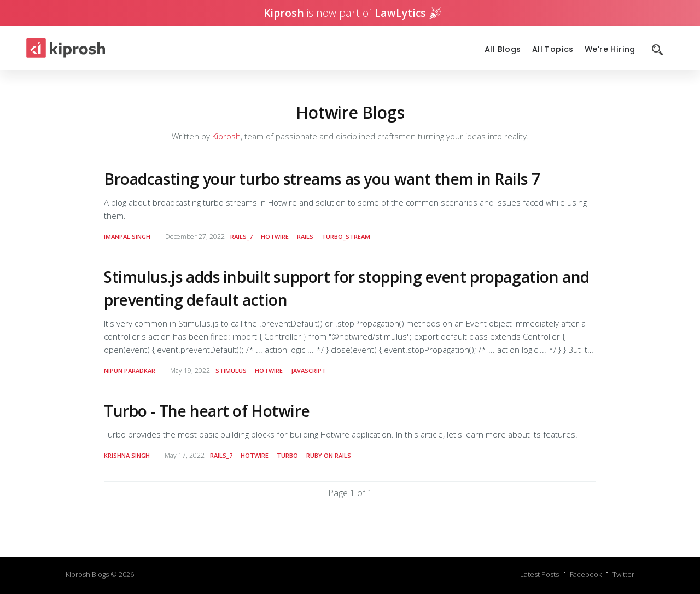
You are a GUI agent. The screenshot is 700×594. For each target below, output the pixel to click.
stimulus (231, 371)
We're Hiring (610, 50)
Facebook (586, 574)
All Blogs (503, 50)
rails (305, 237)
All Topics (553, 50)
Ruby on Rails (329, 455)
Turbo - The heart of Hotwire (207, 411)
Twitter (623, 574)
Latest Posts (539, 574)
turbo (287, 455)
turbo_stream (346, 237)
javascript (308, 371)
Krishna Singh (127, 455)
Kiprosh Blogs (87, 574)
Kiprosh (226, 136)
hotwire (275, 237)
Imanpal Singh (127, 237)
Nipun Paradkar (130, 371)
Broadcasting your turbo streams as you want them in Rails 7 (322, 179)
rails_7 (241, 237)
